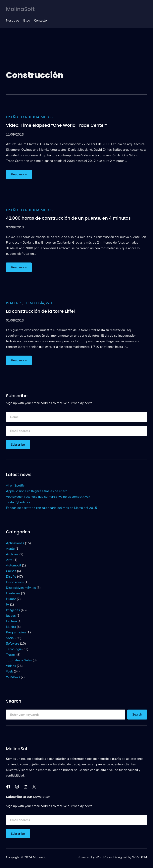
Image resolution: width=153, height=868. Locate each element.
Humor (11, 599)
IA (8, 605)
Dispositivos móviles (21, 588)
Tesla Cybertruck (18, 502)
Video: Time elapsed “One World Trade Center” (56, 125)
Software (13, 644)
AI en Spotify (15, 486)
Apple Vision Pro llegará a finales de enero (37, 491)
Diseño (12, 117)
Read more (21, 175)
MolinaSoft (20, 9)
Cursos (11, 571)
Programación (16, 632)
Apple (10, 549)
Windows (13, 677)
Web (50, 303)
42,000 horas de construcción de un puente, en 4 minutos (68, 218)
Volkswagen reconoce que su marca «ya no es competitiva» (48, 497)
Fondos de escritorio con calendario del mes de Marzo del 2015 (51, 508)
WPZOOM (140, 857)
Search (137, 715)
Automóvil (14, 565)
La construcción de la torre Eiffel (40, 311)
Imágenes (14, 303)
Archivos (12, 554)
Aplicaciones (15, 543)
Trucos (11, 655)
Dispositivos (15, 582)
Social (10, 638)
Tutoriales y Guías (19, 660)
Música (11, 627)
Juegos (11, 616)
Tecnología (29, 117)
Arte (9, 560)
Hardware (13, 593)
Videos (47, 117)
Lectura (11, 621)
